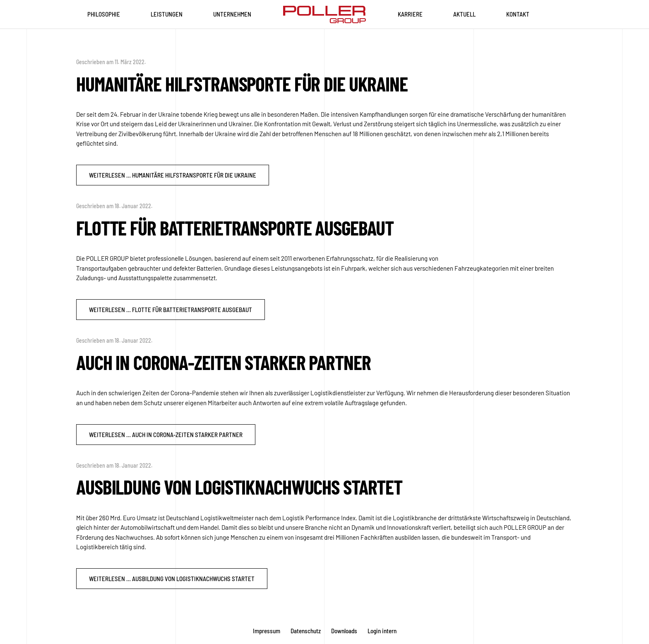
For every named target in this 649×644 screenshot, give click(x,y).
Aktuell (464, 14)
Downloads (344, 631)
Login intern (382, 631)
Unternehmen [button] (232, 14)
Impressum (267, 631)
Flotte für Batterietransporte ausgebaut (235, 228)
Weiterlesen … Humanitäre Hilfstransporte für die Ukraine (173, 175)
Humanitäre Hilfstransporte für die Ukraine (242, 84)
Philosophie (104, 14)
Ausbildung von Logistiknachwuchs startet (239, 487)
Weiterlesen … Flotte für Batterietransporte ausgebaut (171, 310)
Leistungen (167, 14)
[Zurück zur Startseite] (324, 14)
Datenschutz (306, 631)
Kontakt (518, 14)
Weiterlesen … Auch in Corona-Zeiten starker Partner (166, 435)
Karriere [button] (410, 14)
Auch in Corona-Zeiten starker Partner (223, 362)
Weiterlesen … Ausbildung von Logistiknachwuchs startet (172, 579)
